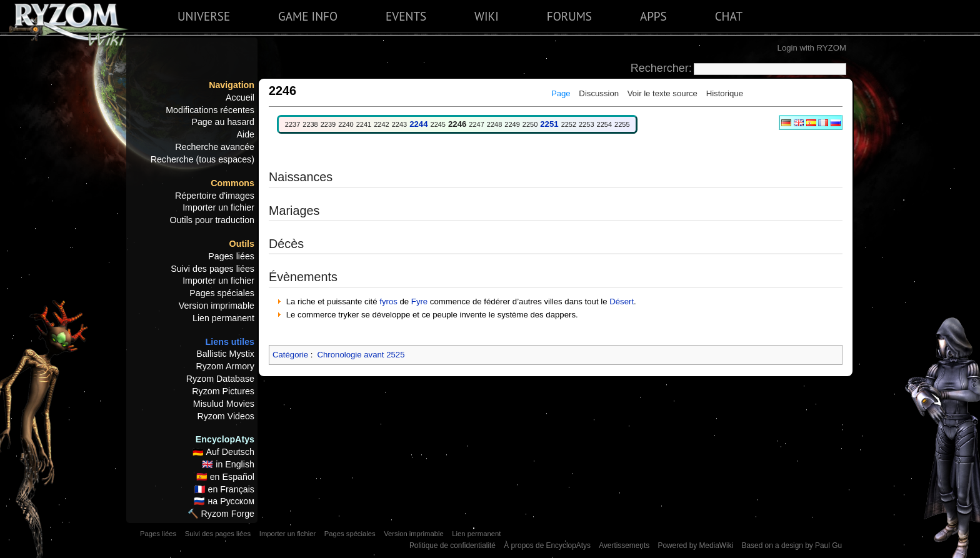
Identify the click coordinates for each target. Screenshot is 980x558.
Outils (242, 244)
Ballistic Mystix (225, 354)
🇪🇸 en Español (225, 477)
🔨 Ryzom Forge (221, 514)
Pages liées (231, 256)
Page (561, 93)
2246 (457, 124)
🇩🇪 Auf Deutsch (223, 452)
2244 (418, 124)
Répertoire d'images (215, 196)
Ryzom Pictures (223, 391)
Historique (725, 93)
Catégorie (290, 355)
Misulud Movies (224, 404)
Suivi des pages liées (212, 269)
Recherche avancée (215, 147)
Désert (622, 301)
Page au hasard (223, 122)
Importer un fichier (218, 207)
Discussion (599, 93)
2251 (549, 124)
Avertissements (624, 546)
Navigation (232, 85)
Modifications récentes (210, 110)
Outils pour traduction (212, 220)
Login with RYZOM (812, 48)
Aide (245, 134)
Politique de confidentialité (452, 546)
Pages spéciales (222, 293)
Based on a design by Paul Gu (792, 546)
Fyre (419, 301)
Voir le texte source (662, 93)
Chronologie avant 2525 (361, 355)
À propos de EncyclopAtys (547, 546)
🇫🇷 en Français (224, 489)
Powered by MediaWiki (695, 546)
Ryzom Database (220, 379)
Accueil (240, 97)
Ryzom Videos (226, 416)
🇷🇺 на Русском (224, 501)
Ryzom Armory (225, 366)
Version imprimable (217, 306)
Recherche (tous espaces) (202, 159)
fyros (388, 301)
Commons (232, 183)
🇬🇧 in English (228, 464)
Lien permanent (223, 318)
